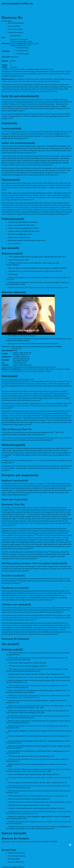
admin (9, 21)
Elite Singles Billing (14, 859)
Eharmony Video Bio (14, 26)
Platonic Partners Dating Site (17, 856)
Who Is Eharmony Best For (16, 23)
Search (70, 845)
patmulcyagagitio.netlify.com (17, 4)
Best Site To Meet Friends (16, 862)
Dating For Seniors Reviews (16, 853)
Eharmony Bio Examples (15, 29)
